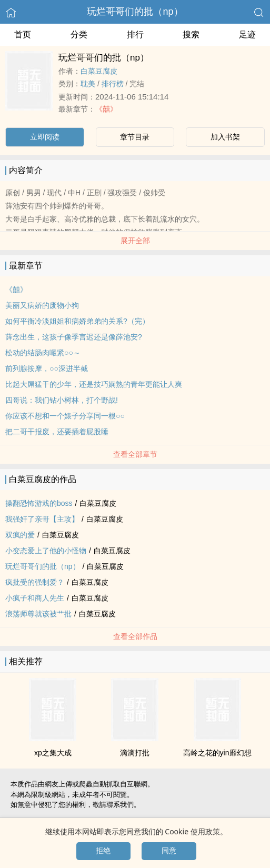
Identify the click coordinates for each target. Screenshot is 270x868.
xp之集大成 (53, 753)
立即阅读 (45, 137)
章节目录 (135, 137)
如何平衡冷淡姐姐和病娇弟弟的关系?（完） (77, 321)
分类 (79, 34)
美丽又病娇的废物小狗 (42, 305)
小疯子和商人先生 (35, 598)
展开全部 (135, 241)
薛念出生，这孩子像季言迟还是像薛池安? (74, 337)
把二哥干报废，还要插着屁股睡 (57, 432)
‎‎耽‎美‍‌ (88, 84)
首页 (23, 34)
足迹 (247, 34)
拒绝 (103, 851)
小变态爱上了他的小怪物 (46, 551)
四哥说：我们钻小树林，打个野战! (62, 400)
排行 (135, 34)
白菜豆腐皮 (99, 71)
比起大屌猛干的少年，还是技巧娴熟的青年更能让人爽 (94, 384)
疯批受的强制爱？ (35, 582)
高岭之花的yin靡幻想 (217, 753)
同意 (169, 851)
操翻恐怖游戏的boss (39, 503)
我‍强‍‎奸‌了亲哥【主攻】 (42, 519)
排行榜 (113, 84)
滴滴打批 (135, 753)
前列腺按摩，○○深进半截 (47, 368)
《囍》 (106, 109)
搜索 (191, 34)
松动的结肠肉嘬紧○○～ (43, 353)
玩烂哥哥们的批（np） (135, 12)
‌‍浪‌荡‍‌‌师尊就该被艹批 (38, 614)
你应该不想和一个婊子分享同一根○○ (65, 416)
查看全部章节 (135, 454)
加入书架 (225, 137)
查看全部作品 (135, 636)
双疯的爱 (20, 535)
